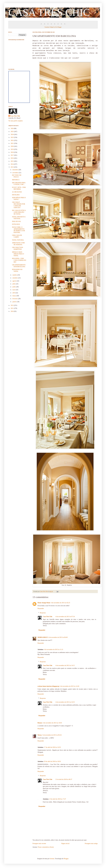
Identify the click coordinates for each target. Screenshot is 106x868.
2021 (12, 143)
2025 (12, 132)
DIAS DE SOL (17, 221)
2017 (12, 155)
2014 (12, 164)
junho (14, 287)
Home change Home (44, 603)
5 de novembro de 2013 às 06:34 (52, 735)
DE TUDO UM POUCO (17, 176)
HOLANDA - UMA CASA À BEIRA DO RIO (19, 260)
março (14, 296)
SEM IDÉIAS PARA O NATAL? (19, 199)
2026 (12, 128)
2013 (12, 167)
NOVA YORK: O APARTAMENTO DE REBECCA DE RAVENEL (19, 230)
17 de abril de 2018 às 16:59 (52, 747)
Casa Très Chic (48, 617)
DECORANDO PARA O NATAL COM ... (19, 184)
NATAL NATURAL (18, 240)
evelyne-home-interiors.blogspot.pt (48, 686)
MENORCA (16, 180)
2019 (12, 149)
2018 (12, 152)
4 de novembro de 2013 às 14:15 (65, 665)
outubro (15, 275)
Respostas (43, 613)
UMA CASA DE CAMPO (17, 236)
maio (14, 290)
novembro (16, 173)
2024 (12, 134)
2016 (12, 158)
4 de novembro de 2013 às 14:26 (70, 686)
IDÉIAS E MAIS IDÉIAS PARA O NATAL (18, 254)
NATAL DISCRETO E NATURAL (19, 218)
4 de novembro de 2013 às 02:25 (61, 603)
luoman (52, 859)
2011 (12, 308)
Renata (40, 723)
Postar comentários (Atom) (46, 847)
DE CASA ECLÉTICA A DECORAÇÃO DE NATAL (19, 212)
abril (14, 293)
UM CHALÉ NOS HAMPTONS (18, 248)
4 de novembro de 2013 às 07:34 (65, 617)
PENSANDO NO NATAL (17, 270)
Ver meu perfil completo (16, 121)
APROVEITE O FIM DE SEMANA (18, 244)
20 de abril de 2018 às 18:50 (52, 761)
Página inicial (65, 844)
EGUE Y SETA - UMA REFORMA (19, 188)
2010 (12, 311)
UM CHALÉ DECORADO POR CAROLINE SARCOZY (19, 205)
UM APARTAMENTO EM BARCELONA (19, 266)
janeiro (15, 302)
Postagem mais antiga (91, 844)
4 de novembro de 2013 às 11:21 (54, 650)
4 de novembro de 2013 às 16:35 (65, 702)
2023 (12, 137)
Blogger (66, 859)
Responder (41, 608)
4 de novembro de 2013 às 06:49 (58, 637)
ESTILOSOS (16, 224)
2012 (12, 305)
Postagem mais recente (39, 844)
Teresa (40, 735)
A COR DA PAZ (17, 192)
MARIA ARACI (43, 637)
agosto (14, 281)
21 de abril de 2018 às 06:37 (64, 779)
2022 (12, 140)
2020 (12, 146)
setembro (15, 278)
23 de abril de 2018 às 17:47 (58, 799)
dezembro (15, 170)
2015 (12, 161)
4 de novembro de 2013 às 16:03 (52, 723)
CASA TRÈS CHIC (49, 12)
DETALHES (16, 195)
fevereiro (15, 299)
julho (14, 284)
